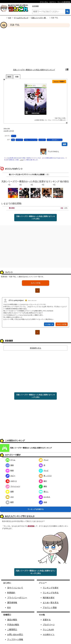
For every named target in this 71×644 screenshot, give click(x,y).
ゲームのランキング (21, 18)
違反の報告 (12, 620)
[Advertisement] (35, 48)
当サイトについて (15, 588)
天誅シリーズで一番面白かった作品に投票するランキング (34, 70)
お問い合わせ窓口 (15, 635)
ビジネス (44, 497)
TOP (10, 18)
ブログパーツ (49, 625)
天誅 (13, 140)
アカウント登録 (50, 608)
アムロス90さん (53, 151)
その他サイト (49, 635)
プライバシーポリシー (17, 598)
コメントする (36, 283)
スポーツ (11, 481)
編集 (65, 144)
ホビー (10, 476)
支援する (47, 620)
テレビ (44, 470)
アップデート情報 (15, 639)
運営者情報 (12, 603)
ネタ (10, 497)
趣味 (43, 486)
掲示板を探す (49, 598)
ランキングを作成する (36, 509)
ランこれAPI (48, 630)
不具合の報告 (13, 625)
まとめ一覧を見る (51, 603)
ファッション (13, 486)
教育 (10, 502)
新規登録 (31, 526)
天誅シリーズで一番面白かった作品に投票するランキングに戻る (36, 218)
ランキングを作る (51, 593)
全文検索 (35, 6)
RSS (9, 608)
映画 (10, 470)
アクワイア (19, 140)
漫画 (10, 465)
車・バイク (45, 476)
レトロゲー (42, 140)
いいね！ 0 (49, 324)
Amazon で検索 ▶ (59, 82)
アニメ (44, 460)
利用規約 (11, 593)
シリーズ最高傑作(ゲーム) (55, 140)
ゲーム (14, 136)
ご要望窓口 (12, 630)
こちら (21, 160)
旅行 (43, 481)
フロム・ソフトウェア (31, 140)
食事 (10, 492)
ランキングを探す (51, 588)
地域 (43, 502)
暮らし (44, 492)
